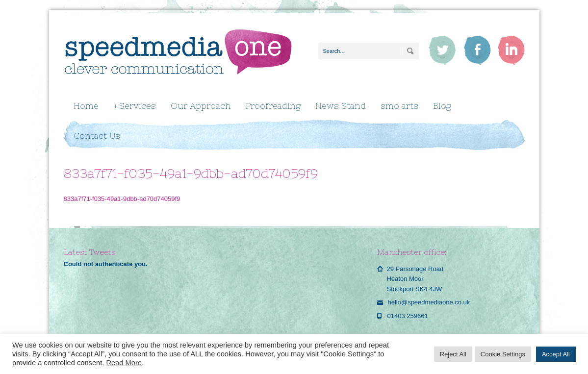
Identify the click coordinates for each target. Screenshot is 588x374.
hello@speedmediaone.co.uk (429, 302)
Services (135, 106)
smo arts (399, 106)
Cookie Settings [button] (503, 354)
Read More (124, 363)
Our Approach (201, 106)
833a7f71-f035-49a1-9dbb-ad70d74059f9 (122, 199)
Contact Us (97, 136)
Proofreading (273, 106)
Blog (442, 106)
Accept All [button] (556, 354)
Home (86, 106)
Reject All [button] (453, 354)
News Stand (341, 106)
